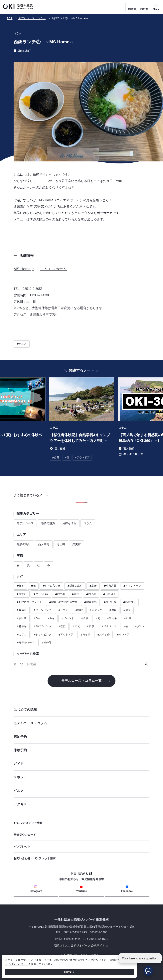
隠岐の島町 (24, 544)
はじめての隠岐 (81, 710)
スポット (81, 777)
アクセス (20, 804)
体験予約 (144, 9)
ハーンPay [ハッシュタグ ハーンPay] (41, 594)
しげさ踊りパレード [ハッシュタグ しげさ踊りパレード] (29, 602)
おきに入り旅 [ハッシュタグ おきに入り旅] (51, 586)
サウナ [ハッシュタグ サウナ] (63, 610)
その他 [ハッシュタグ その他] (46, 643)
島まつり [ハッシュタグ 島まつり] (129, 602)
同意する (69, 972)
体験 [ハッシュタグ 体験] (113, 610)
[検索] (146, 664)
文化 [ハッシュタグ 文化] (76, 626)
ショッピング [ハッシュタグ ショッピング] (42, 635)
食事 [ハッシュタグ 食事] (85, 618)
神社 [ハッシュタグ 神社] (75, 594)
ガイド (19, 764)
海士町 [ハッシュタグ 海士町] (22, 594)
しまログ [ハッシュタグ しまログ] (109, 594)
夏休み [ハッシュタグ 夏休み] (22, 610)
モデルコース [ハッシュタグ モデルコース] (25, 643)
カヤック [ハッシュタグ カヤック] (96, 610)
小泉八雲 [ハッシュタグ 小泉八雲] (110, 586)
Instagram (36, 889)
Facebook (127, 889)
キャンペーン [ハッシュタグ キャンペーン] (132, 586)
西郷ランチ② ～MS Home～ (70, 18)
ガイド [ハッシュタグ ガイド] (85, 635)
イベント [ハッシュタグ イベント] (68, 618)
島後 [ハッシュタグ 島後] (93, 586)
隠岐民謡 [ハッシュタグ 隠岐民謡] (90, 602)
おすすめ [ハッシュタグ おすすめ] (103, 635)
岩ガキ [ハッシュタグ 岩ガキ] (112, 618)
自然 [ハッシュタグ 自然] (90, 626)
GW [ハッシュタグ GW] (37, 618)
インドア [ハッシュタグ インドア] (123, 635)
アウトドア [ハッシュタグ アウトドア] (66, 635)
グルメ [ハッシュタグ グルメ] (22, 344)
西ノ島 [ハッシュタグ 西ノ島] (91, 594)
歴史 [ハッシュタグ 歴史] (62, 626)
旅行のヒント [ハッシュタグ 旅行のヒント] (42, 626)
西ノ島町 (44, 544)
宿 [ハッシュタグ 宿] (126, 626)
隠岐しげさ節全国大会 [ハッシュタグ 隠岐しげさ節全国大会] (63, 602)
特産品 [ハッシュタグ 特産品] (22, 626)
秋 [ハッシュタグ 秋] (33, 586)
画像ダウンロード (25, 835)
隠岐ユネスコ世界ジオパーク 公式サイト (61, 945)
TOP (10, 18)
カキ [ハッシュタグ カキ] (51, 618)
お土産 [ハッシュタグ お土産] (60, 594)
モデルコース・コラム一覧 (81, 681)
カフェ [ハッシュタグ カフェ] (22, 635)
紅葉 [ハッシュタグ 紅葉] (20, 586)
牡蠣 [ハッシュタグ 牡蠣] (128, 618)
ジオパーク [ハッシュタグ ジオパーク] (109, 626)
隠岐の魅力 (48, 523)
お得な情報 (69, 523)
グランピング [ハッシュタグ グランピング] (42, 610)
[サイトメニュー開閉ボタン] (156, 7)
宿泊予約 (132, 9)
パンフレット (22, 847)
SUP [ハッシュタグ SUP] (79, 610)
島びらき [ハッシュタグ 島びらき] (110, 602)
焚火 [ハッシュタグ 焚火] (127, 610)
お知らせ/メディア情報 (28, 823)
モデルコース (25, 523)
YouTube (81, 889)
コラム (88, 523)
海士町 (61, 544)
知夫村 (77, 544)
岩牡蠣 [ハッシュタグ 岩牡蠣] (22, 618)
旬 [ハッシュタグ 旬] (98, 618)
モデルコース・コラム (32, 18)
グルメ (81, 791)
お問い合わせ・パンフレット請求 (35, 858)
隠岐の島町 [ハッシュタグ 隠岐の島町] (75, 586)
